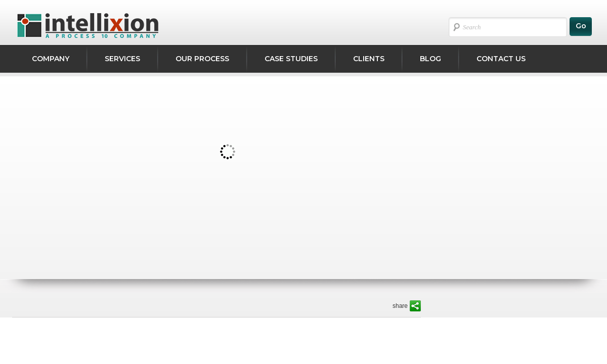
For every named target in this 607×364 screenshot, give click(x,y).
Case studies (291, 59)
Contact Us (501, 59)
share (400, 306)
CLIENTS (369, 59)
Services (122, 59)
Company (51, 59)
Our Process (202, 59)
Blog (430, 59)
